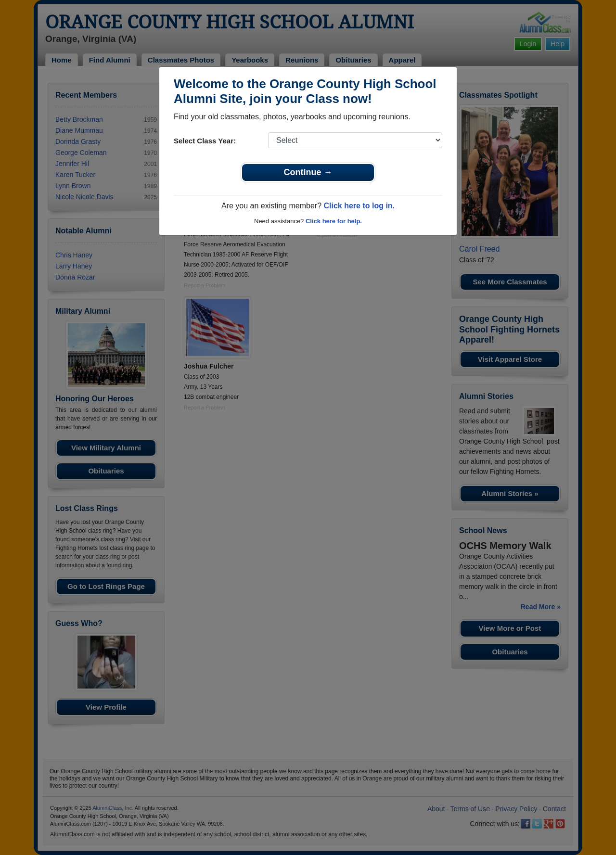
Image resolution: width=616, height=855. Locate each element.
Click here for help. (334, 221)
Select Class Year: (205, 141)
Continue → (308, 172)
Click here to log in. (359, 206)
